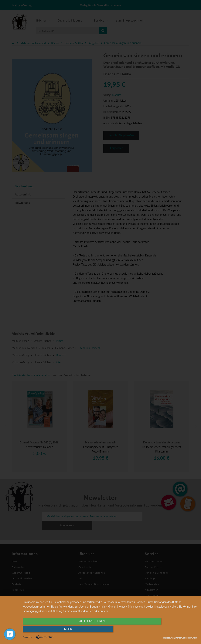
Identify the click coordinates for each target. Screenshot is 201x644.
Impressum (168, 638)
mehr (171, 630)
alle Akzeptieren (84, 630)
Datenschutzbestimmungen (186, 638)
